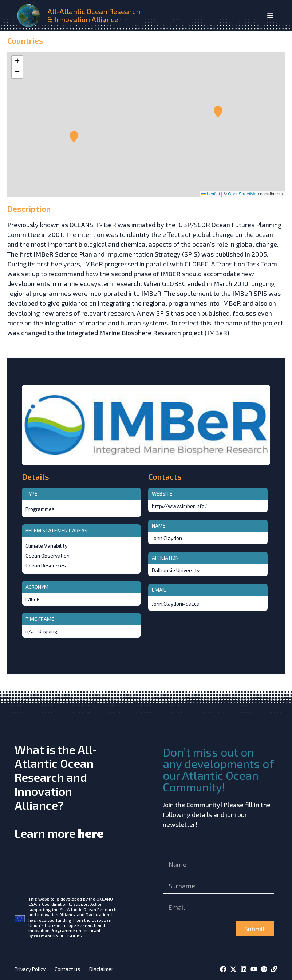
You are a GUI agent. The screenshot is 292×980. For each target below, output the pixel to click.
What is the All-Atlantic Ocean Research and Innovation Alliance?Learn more (59, 791)
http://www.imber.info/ (179, 506)
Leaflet (211, 194)
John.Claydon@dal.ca (176, 604)
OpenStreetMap (243, 194)
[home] (29, 15)
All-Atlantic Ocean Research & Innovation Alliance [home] (94, 15)
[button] (218, 112)
